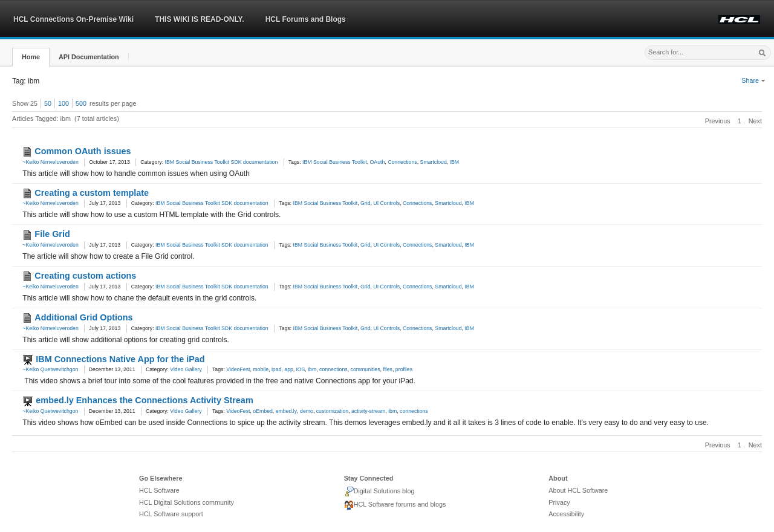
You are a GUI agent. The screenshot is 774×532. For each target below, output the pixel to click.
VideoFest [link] (238, 369)
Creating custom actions (85, 276)
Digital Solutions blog (379, 491)
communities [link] (366, 369)
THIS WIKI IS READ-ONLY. (200, 19)
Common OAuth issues (83, 151)
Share (753, 80)
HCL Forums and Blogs (306, 19)
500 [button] (81, 103)
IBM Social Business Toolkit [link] (335, 162)
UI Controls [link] (386, 203)
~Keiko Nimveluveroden (50, 162)
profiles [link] (404, 369)
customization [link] (332, 411)
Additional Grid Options (83, 317)
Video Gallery (186, 369)
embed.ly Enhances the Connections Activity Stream (144, 400)
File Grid (52, 234)
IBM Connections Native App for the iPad (120, 359)
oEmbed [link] (263, 411)
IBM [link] (455, 162)
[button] (31, 57)
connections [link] (333, 369)
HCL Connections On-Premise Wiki (73, 19)
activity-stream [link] (368, 411)
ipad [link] (277, 369)
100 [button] (63, 103)
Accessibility (566, 514)
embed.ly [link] (286, 411)
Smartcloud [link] (434, 162)
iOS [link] (301, 369)
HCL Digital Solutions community (187, 502)
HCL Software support (171, 514)
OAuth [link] (378, 162)
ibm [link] (312, 369)
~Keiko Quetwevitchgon (50, 369)
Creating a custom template (92, 193)
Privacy (559, 502)
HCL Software (159, 490)
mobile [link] (261, 369)
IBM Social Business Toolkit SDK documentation (222, 162)
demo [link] (307, 411)
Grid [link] (366, 203)
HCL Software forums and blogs (395, 505)
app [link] (289, 369)
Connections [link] (402, 162)
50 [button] (48, 103)
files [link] (388, 369)
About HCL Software (578, 490)
